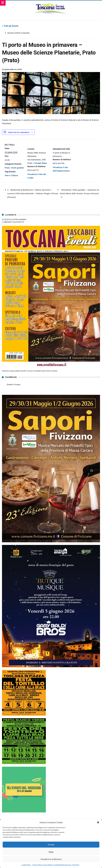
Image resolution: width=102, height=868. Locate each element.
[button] (98, 822)
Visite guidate (17, 168)
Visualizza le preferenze (51, 859)
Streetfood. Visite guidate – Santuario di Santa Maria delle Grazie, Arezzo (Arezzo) (79, 192)
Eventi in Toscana (14, 384)
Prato (7, 168)
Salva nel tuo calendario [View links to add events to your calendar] (19, 132)
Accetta (51, 845)
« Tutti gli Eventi (10, 26)
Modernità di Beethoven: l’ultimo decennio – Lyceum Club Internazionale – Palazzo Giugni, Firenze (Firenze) (33, 193)
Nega (51, 852)
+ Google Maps (40, 163)
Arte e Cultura (11, 175)
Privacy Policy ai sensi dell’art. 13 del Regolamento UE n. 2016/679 (56, 865)
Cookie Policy (26, 865)
